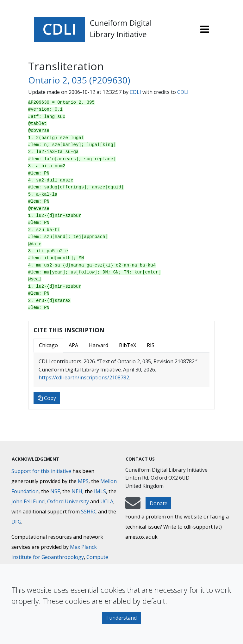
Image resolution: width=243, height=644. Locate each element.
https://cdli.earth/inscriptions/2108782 (84, 377)
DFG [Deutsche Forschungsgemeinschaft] (16, 522)
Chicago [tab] (48, 345)
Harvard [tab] (99, 345)
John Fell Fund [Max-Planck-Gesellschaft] (28, 501)
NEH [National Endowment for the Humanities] (77, 491)
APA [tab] (73, 345)
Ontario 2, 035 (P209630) (79, 80)
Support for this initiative (41, 471)
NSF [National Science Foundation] (55, 491)
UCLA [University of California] (107, 501)
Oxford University (68, 501)
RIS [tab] (151, 345)
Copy (47, 398)
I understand (121, 618)
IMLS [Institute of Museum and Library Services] (100, 491)
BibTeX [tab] (128, 345)
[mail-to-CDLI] (133, 506)
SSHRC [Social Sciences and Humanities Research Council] (89, 512)
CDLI (135, 92)
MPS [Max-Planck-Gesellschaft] (83, 481)
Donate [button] (159, 503)
